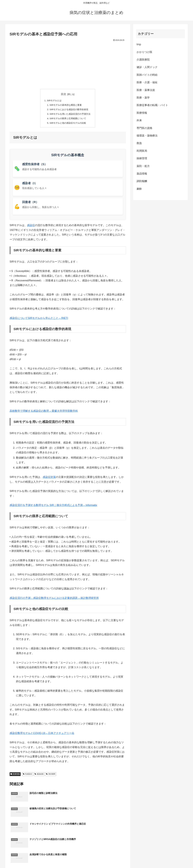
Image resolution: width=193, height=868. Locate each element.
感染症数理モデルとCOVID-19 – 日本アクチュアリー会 (42, 734)
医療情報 (15, 775)
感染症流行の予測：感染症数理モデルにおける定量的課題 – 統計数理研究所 (54, 599)
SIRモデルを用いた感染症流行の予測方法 (70, 115)
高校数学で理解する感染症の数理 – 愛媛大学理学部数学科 (44, 412)
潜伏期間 (51, 775)
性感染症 (28, 775)
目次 (64, 94)
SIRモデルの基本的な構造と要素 (65, 105)
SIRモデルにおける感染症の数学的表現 (69, 110)
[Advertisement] (68, 64)
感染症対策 (49, 478)
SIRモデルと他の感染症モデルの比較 (68, 124)
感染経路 (39, 775)
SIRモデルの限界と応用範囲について (68, 120)
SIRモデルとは (53, 101)
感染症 (31, 227)
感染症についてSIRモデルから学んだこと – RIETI (39, 319)
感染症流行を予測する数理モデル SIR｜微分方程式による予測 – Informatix (53, 507)
